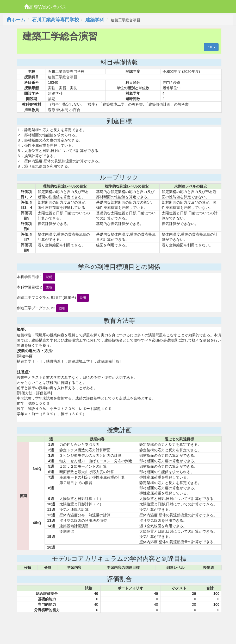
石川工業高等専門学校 (55, 20)
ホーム (16, 20)
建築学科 (95, 20)
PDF (211, 47)
